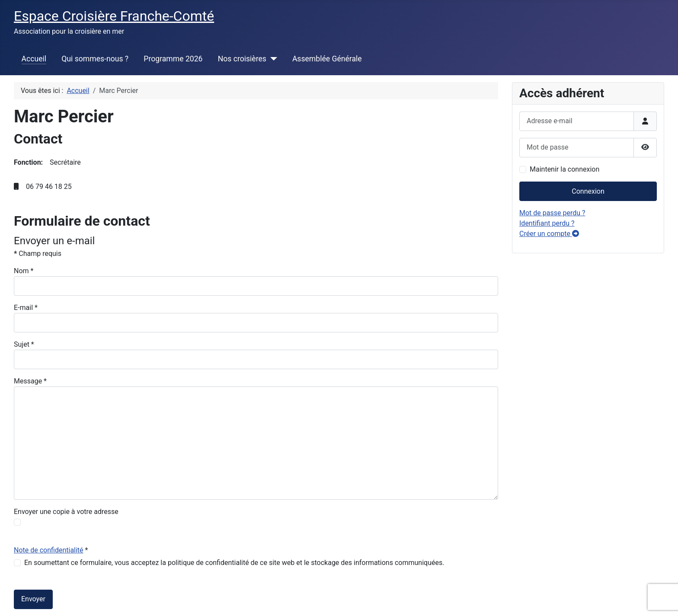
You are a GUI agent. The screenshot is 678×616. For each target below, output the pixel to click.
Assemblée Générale (327, 59)
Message (30, 381)
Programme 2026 (173, 59)
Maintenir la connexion (564, 169)
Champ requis (38, 254)
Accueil (34, 59)
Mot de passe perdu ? (552, 213)
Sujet (24, 344)
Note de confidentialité (49, 550)
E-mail (26, 308)
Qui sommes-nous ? (95, 59)
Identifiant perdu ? (547, 223)
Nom (24, 271)
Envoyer (33, 599)
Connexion (588, 191)
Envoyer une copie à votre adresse (66, 512)
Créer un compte (549, 234)
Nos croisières (242, 59)
